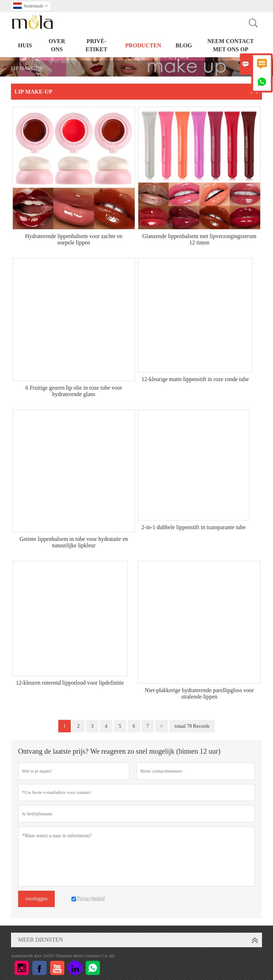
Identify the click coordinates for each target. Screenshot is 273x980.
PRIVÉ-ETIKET (96, 45)
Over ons (57, 45)
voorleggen (36, 899)
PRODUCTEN (143, 45)
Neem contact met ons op (231, 45)
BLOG (184, 45)
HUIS (25, 45)
